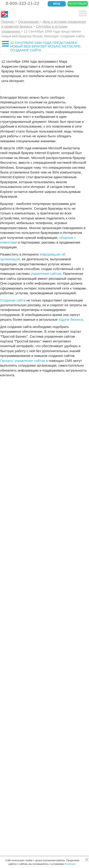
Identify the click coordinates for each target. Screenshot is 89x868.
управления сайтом (46, 274)
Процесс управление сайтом (23, 361)
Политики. (70, 864)
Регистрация (78, 4)
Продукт (8, 22)
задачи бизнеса (71, 319)
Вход (57, 4)
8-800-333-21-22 (22, 3)
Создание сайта (13, 300)
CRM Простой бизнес (34, 14)
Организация (29, 22)
